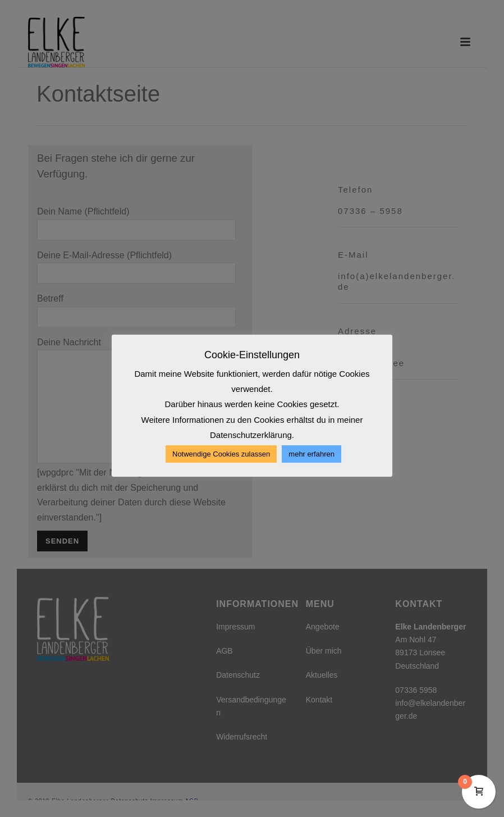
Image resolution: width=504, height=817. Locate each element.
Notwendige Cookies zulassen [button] (221, 454)
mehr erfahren (311, 454)
